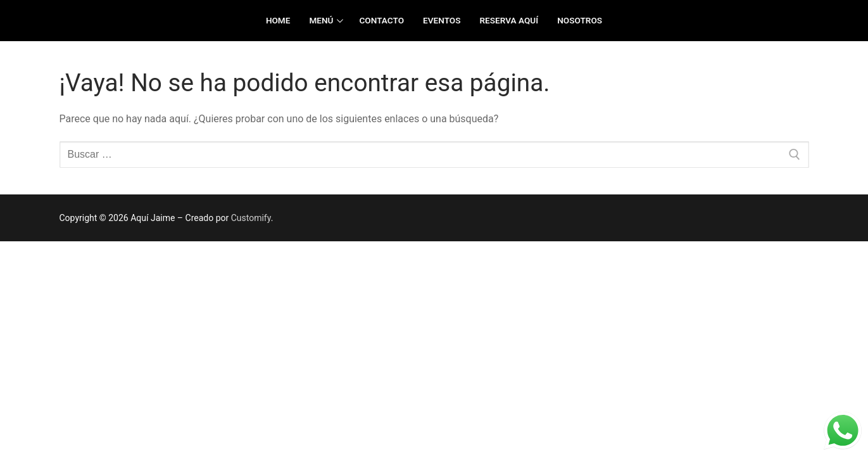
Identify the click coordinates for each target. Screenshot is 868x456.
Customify (251, 218)
